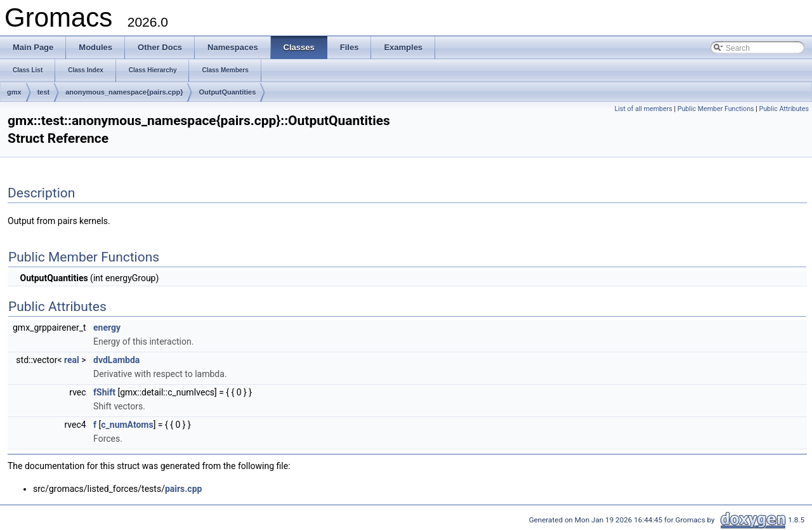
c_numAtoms (127, 425)
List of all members (644, 109)
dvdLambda (116, 360)
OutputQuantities (227, 92)
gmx (14, 92)
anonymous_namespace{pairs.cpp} (124, 92)
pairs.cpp (184, 489)
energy (107, 328)
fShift (104, 392)
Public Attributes (784, 109)
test (44, 92)
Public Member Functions (716, 109)
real (72, 360)
